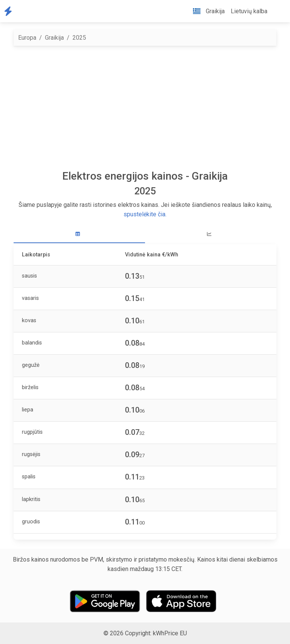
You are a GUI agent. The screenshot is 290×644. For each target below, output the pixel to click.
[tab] (79, 234)
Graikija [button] (206, 11)
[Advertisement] (145, 108)
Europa (27, 38)
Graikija (54, 38)
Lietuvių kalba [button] (249, 11)
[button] (276, 11)
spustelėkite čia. (145, 214)
